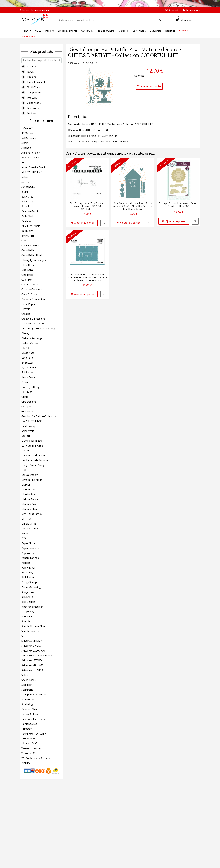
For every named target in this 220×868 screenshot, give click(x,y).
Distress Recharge (32, 338)
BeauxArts (33, 108)
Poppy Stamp (29, 582)
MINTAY (26, 519)
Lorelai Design (30, 475)
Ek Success (28, 363)
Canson (26, 241)
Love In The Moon (32, 480)
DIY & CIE (27, 348)
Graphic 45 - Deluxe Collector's (39, 416)
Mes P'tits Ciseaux (32, 514)
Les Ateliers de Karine (34, 455)
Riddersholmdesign (32, 607)
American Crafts (31, 158)
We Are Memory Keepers (36, 758)
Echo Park (27, 358)
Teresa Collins (30, 714)
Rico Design (28, 602)
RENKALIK (27, 597)
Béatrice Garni (30, 211)
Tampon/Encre (36, 92)
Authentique (28, 187)
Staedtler (27, 685)
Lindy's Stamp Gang (33, 465)
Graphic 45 (28, 411)
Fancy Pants (28, 377)
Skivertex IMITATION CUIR (37, 656)
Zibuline (26, 763)
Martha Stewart (30, 494)
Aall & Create (29, 138)
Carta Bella (28, 250)
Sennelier (27, 616)
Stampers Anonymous (34, 695)
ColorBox (27, 280)
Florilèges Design (31, 387)
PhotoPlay (27, 573)
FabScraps (27, 372)
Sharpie (26, 621)
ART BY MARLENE (32, 172)
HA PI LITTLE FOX (31, 421)
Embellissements (37, 82)
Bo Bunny (27, 231)
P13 (24, 538)
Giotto (25, 397)
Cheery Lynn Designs (34, 260)
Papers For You (30, 558)
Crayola (26, 309)
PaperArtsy (28, 553)
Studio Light (28, 704)
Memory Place (29, 509)
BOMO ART (28, 236)
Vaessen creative (31, 748)
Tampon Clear (30, 709)
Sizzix (25, 636)
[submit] (161, 20)
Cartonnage (34, 103)
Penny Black (28, 568)
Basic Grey (27, 202)
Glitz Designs (29, 402)
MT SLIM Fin (29, 524)
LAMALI (26, 450)
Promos (183, 31)
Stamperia (27, 690)
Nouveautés (28, 36)
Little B (25, 470)
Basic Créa (27, 197)
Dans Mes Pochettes (33, 324)
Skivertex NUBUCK (32, 670)
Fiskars (25, 382)
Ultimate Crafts (30, 743)
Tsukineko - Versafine (34, 734)
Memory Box (29, 504)
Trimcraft (27, 729)
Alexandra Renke (31, 153)
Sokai (25, 675)
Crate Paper (28, 304)
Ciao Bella (27, 270)
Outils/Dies (33, 87)
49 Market (27, 133)
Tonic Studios (29, 724)
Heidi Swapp (28, 426)
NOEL (30, 72)
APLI (24, 162)
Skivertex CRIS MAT (33, 641)
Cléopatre (27, 275)
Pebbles (26, 563)
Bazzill (25, 206)
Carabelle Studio (31, 245)
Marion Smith (29, 490)
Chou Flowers (29, 265)
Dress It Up (28, 353)
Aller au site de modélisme (35, 10)
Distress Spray (30, 343)
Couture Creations (32, 289)
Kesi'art (26, 436)
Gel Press (27, 392)
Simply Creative (30, 631)
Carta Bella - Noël (31, 255)
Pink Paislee (28, 577)
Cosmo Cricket (30, 285)
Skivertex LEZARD (32, 660)
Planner (32, 67)
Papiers (31, 77)
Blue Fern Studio (31, 226)
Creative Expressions (33, 319)
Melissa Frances (30, 499)
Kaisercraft (28, 431)
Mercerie (32, 98)
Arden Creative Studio (34, 167)
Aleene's (26, 148)
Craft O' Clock (29, 294)
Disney (25, 333)
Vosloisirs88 (28, 753)
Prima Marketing (31, 587)
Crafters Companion (33, 299)
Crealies (26, 314)
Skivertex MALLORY (33, 665)
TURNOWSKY (29, 738)
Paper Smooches (31, 548)
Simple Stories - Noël (33, 626)
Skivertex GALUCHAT (33, 651)
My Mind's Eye (30, 529)
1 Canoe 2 (27, 128)
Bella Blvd (27, 216)
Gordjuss (27, 407)
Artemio (26, 177)
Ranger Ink (28, 592)
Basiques (32, 113)
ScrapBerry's (29, 612)
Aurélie (25, 182)
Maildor (26, 485)
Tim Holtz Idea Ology (33, 719)
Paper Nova (28, 543)
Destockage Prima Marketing (38, 328)
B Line (25, 192)
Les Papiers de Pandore (35, 460)
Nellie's (26, 533)
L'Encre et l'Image (32, 441)
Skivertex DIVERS (31, 646)
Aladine (26, 143)
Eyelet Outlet (29, 367)
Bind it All (27, 221)
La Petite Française (32, 446)
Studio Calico (29, 699)
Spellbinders (28, 680)
